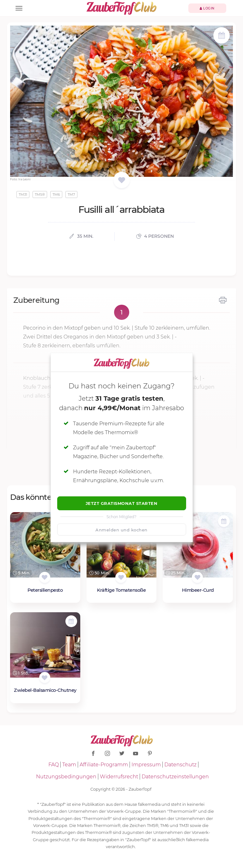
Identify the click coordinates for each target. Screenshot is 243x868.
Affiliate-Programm (104, 765)
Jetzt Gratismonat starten (122, 503)
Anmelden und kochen (121, 530)
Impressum (146, 765)
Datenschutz (180, 765)
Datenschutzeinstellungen (175, 777)
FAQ (54, 765)
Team (69, 765)
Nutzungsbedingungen (66, 777)
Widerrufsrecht (119, 777)
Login (207, 8)
